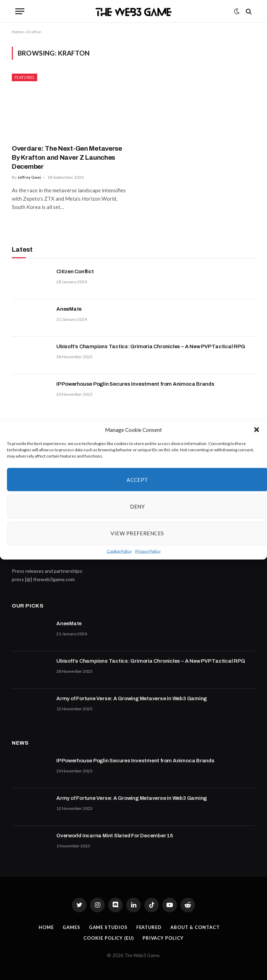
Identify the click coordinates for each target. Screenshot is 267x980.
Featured (25, 77)
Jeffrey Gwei (29, 177)
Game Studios (108, 927)
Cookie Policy (119, 551)
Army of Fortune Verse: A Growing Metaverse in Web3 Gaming (132, 698)
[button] (257, 430)
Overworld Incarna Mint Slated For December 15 (115, 836)
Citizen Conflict (75, 271)
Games (71, 927)
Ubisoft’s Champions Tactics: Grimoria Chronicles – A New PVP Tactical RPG (151, 346)
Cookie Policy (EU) (109, 938)
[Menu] (20, 11)
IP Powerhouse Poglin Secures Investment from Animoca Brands (135, 384)
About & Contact (195, 927)
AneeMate (69, 309)
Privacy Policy (148, 551)
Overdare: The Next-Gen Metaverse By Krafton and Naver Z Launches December (67, 157)
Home (18, 32)
